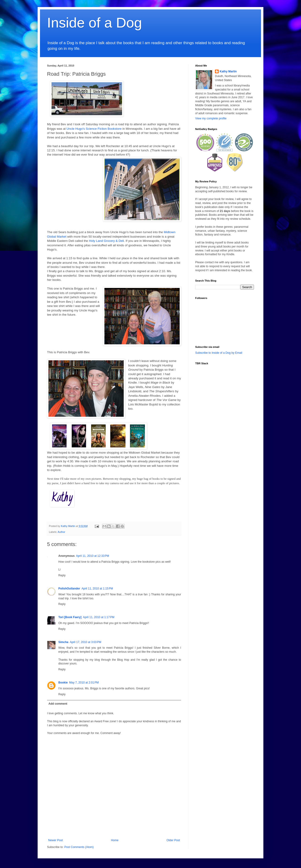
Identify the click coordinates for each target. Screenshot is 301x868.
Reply (62, 575)
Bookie (63, 683)
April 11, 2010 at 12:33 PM (92, 556)
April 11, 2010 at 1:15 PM (97, 589)
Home (115, 840)
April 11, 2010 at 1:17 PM (99, 617)
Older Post (173, 840)
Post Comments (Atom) (79, 847)
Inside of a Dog (95, 23)
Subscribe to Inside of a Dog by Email (219, 353)
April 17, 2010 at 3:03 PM (86, 642)
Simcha (63, 642)
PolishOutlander (69, 589)
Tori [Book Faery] (70, 617)
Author (61, 532)
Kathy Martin (228, 71)
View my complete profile (211, 118)
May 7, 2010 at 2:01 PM (84, 683)
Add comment (58, 704)
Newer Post (55, 840)
